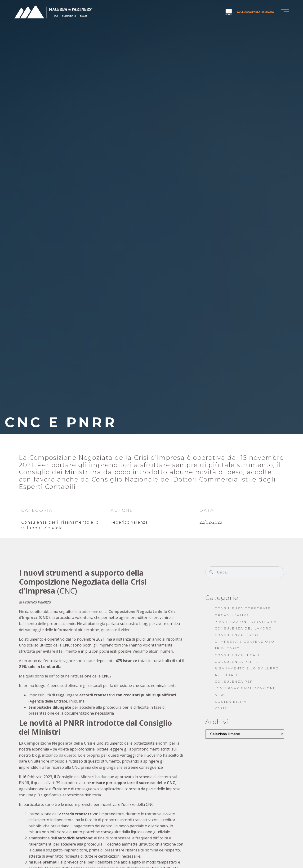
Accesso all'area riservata (254, 12)
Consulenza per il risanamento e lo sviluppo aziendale (247, 668)
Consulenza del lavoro (243, 628)
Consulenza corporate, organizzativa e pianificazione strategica (246, 615)
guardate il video (116, 630)
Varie (221, 708)
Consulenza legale (238, 655)
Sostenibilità (231, 702)
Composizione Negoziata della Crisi (58, 743)
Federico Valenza (129, 522)
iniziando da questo (59, 755)
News (221, 695)
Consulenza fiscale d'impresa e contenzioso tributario (245, 642)
